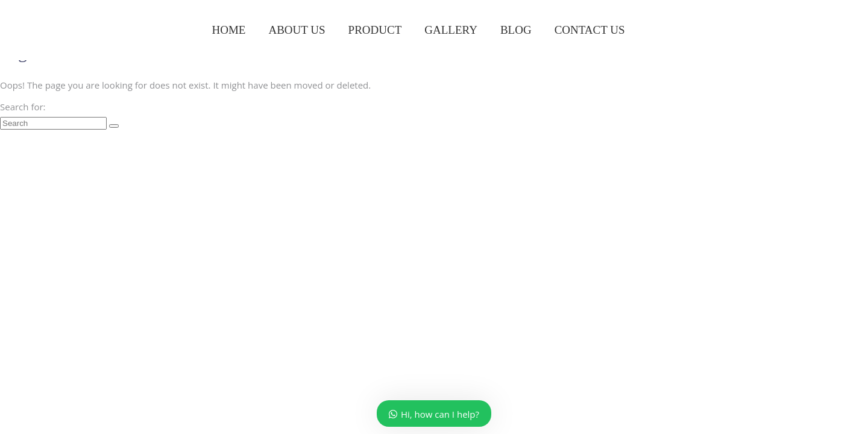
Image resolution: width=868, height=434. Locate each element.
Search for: (23, 107)
